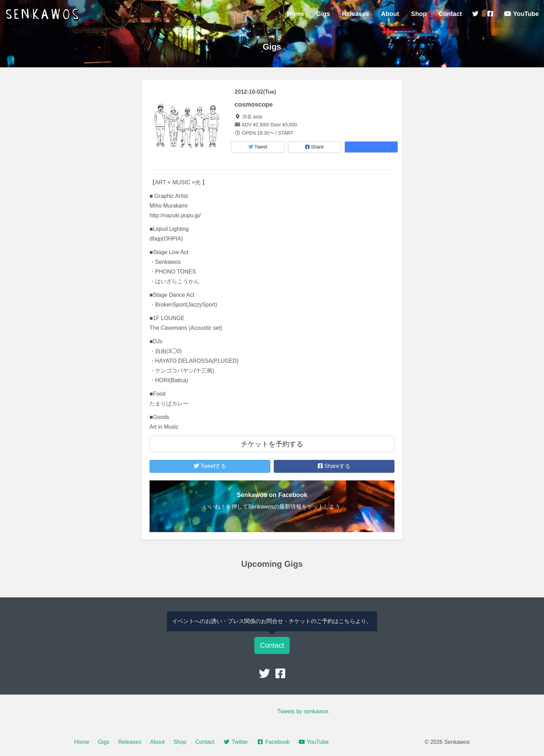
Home (296, 14)
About (390, 14)
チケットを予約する (272, 444)
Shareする (334, 466)
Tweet (258, 147)
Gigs (323, 14)
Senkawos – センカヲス (43, 15)
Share (314, 147)
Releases (356, 14)
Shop (419, 14)
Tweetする (210, 466)
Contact (450, 14)
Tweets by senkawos (303, 711)
